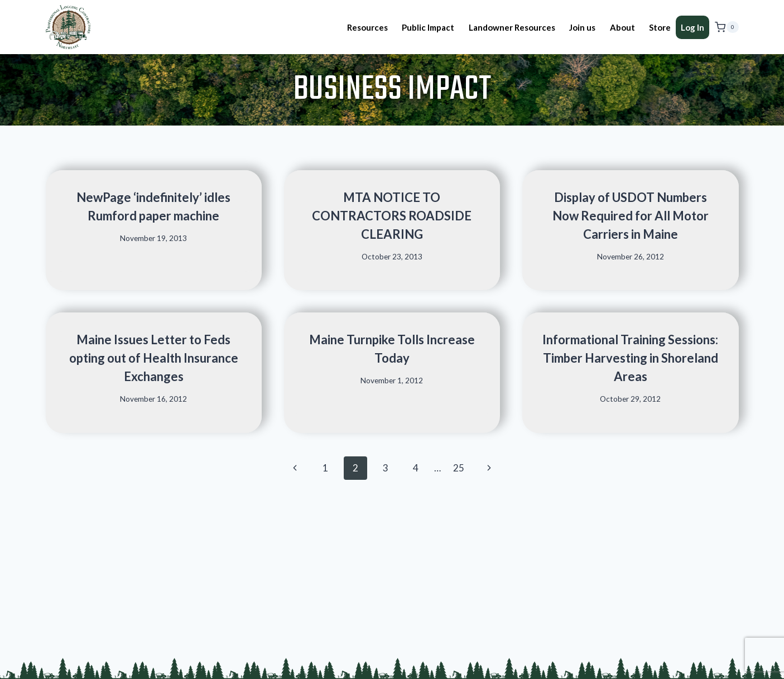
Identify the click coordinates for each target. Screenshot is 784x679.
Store (660, 27)
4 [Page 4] (416, 468)
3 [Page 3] (386, 468)
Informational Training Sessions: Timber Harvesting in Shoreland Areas (630, 358)
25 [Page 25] (459, 468)
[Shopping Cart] (727, 27)
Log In (692, 27)
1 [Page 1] (325, 468)
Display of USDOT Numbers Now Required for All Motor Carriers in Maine (631, 216)
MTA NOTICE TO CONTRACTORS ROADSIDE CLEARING (392, 216)
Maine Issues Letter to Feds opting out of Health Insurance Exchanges (154, 358)
